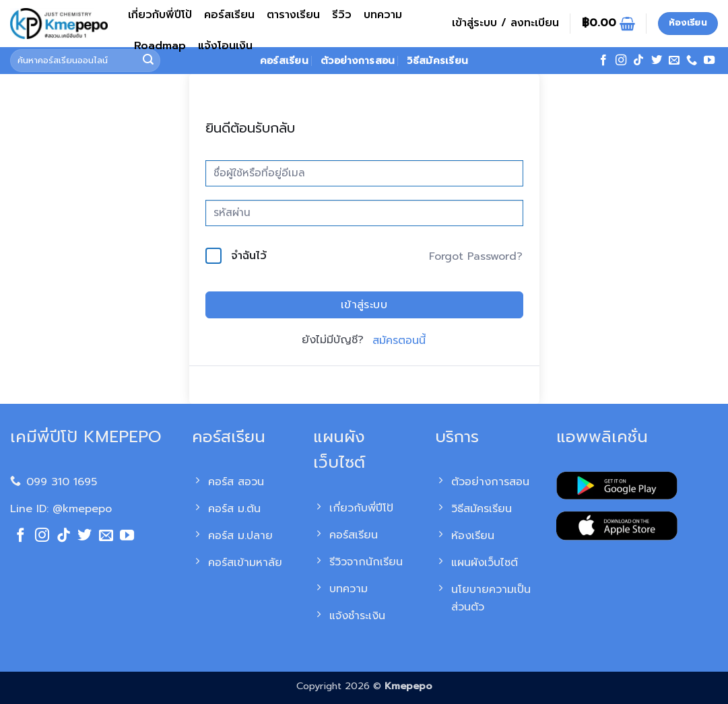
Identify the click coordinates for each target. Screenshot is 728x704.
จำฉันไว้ (249, 256)
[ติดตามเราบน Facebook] (603, 61)
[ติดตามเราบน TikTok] (638, 61)
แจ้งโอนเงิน (225, 46)
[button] (505, 24)
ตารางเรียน (293, 15)
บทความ (383, 15)
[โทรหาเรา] (692, 61)
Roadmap (160, 46)
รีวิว (342, 15)
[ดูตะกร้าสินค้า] (608, 24)
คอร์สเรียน (229, 15)
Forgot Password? (476, 256)
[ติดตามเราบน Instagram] (621, 61)
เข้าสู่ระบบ (364, 305)
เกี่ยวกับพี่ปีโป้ (160, 15)
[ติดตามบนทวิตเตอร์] (657, 61)
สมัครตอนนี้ (399, 341)
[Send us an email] (674, 61)
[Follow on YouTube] (709, 61)
